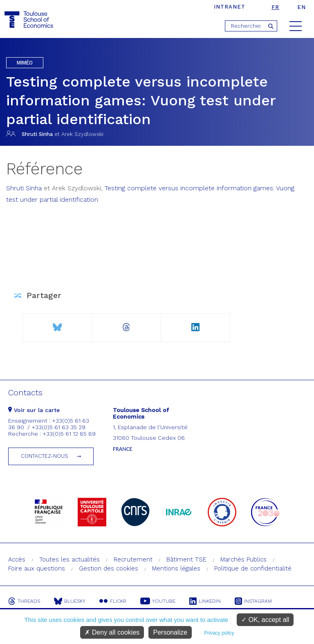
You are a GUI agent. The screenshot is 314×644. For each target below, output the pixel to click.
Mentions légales (176, 568)
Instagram (253, 601)
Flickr (113, 601)
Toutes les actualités (70, 559)
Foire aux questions (37, 568)
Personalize (170, 632)
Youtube (158, 601)
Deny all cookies (112, 632)
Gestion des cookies (109, 568)
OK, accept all (265, 620)
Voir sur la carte (34, 410)
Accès (17, 559)
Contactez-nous (45, 456)
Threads (24, 601)
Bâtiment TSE (186, 559)
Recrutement (133, 559)
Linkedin (205, 601)
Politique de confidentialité (253, 568)
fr (275, 7)
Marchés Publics (243, 559)
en (302, 7)
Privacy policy (219, 633)
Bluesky (70, 601)
